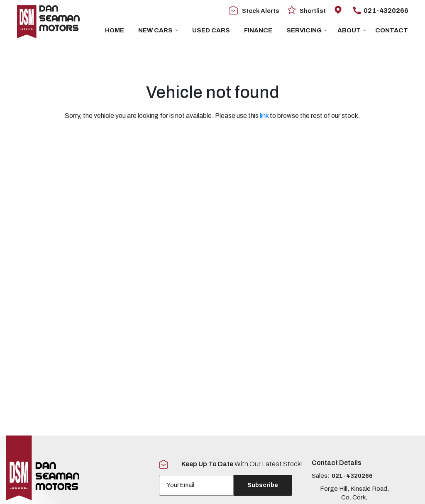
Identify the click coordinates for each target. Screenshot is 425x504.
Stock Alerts (254, 10)
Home (115, 30)
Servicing (307, 30)
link (264, 116)
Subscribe (263, 485)
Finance (258, 30)
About (352, 30)
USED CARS (211, 30)
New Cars (158, 30)
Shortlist (307, 10)
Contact (392, 30)
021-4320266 (381, 11)
